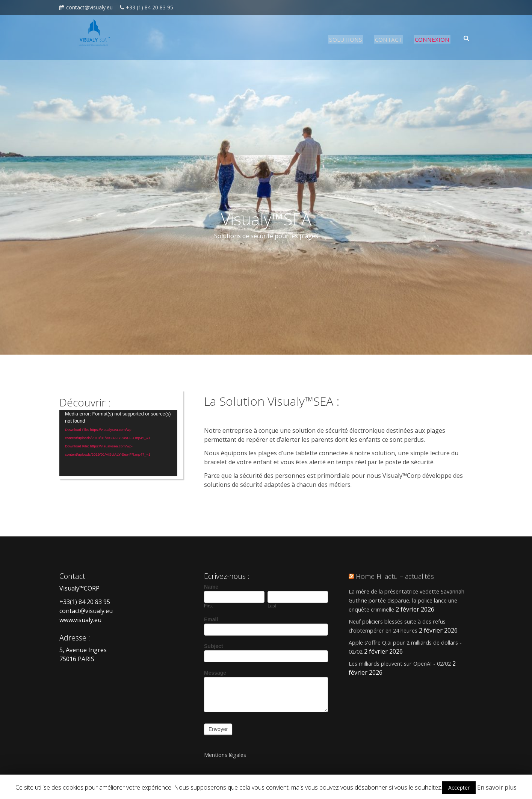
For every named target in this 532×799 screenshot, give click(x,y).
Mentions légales (229, 755)
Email (211, 619)
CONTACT (390, 39)
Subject (214, 646)
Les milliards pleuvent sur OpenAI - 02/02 (407, 663)
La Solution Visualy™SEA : (281, 401)
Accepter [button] (459, 788)
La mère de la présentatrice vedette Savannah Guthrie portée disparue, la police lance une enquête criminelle (410, 600)
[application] (118, 443)
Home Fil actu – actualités (399, 576)
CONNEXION (434, 39)
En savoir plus (497, 787)
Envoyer (218, 729)
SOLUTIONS (347, 39)
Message (215, 673)
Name (211, 587)
